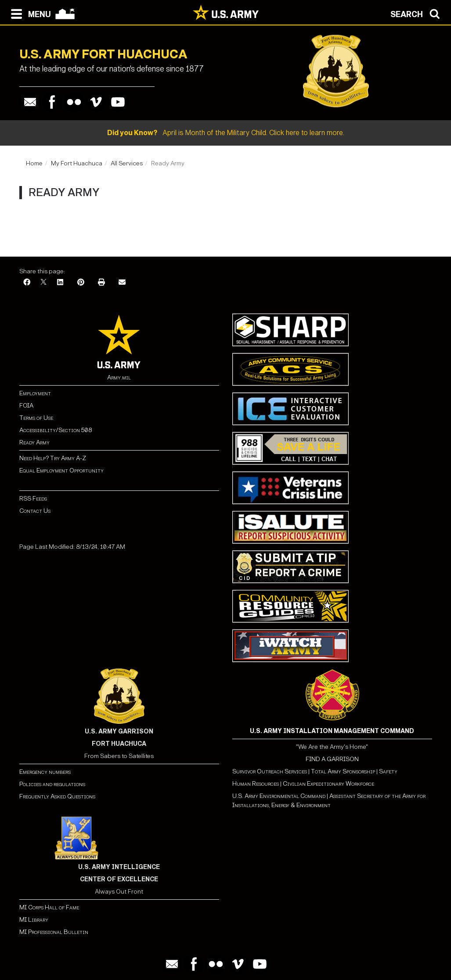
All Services (127, 163)
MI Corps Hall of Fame (49, 907)
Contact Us (35, 511)
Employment (35, 393)
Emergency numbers (45, 772)
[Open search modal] (417, 13)
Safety (388, 771)
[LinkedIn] (60, 283)
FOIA (26, 406)
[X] (43, 283)
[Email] (122, 283)
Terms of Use (36, 418)
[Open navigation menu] (29, 13)
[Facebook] (27, 283)
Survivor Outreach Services (270, 771)
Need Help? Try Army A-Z (53, 458)
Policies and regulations (52, 784)
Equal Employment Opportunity (61, 470)
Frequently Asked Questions (57, 796)
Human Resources (256, 784)
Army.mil (119, 377)
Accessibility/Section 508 (56, 430)
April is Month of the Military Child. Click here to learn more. (226, 133)
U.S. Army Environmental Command (279, 796)
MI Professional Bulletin (54, 932)
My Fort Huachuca (77, 163)
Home (34, 163)
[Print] (101, 283)
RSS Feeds (33, 499)
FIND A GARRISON (332, 759)
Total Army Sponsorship (343, 771)
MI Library (34, 920)
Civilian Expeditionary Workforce (328, 784)
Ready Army (34, 442)
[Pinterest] (81, 283)
